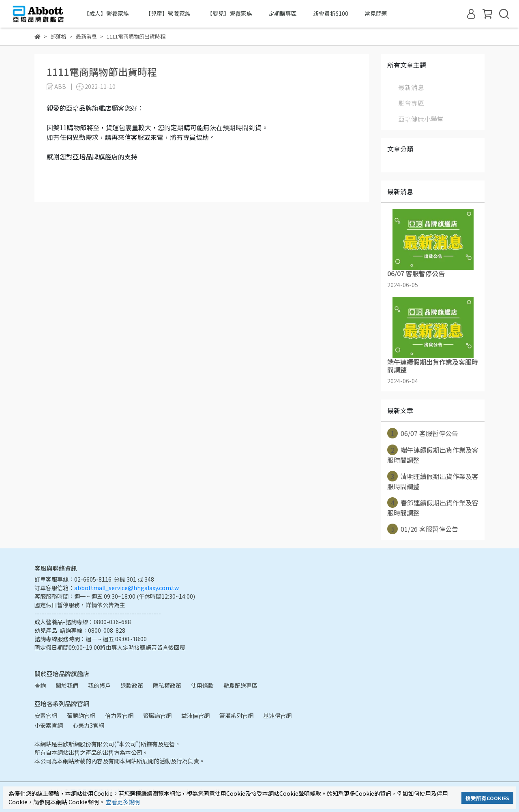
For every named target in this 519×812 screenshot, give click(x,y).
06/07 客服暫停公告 (423, 433)
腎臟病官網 (157, 715)
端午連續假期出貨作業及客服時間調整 (433, 455)
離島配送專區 (240, 685)
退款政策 (132, 685)
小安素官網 (49, 725)
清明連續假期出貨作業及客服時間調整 (433, 481)
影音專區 (411, 103)
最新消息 (411, 87)
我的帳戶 (99, 685)
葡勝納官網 (81, 715)
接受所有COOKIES (487, 798)
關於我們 (67, 685)
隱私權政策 (167, 685)
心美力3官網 (88, 725)
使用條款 (202, 685)
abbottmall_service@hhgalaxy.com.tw (127, 588)
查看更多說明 (123, 802)
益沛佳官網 (195, 715)
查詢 (40, 685)
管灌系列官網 (236, 715)
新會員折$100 (331, 13)
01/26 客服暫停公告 (423, 529)
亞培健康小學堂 (421, 119)
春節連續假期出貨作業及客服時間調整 (433, 507)
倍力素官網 (119, 715)
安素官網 (46, 715)
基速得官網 (277, 715)
